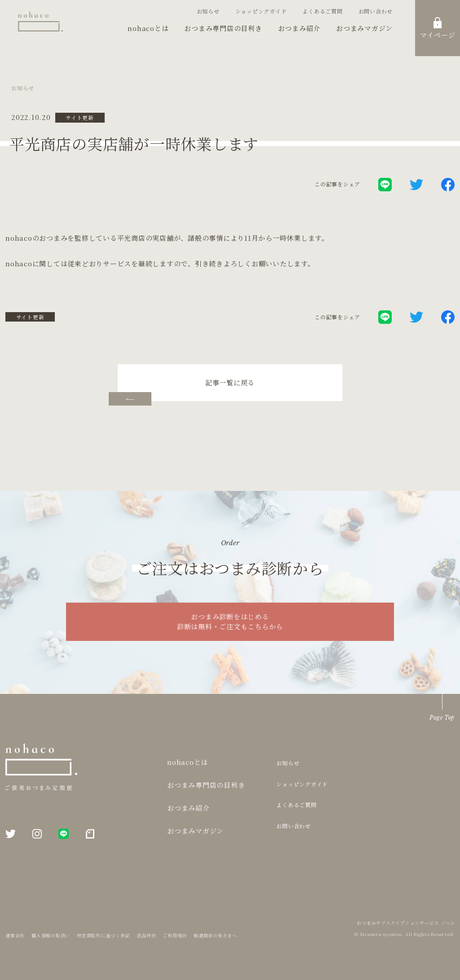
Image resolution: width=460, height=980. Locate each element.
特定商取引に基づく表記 (103, 935)
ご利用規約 (175, 935)
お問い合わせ (376, 11)
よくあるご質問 (322, 11)
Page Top (442, 717)
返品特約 (146, 935)
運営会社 (15, 935)
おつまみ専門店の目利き (223, 28)
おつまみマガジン (364, 28)
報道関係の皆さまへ (215, 935)
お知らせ (208, 11)
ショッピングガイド (261, 11)
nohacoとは (148, 28)
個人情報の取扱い (51, 935)
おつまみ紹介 (299, 28)
